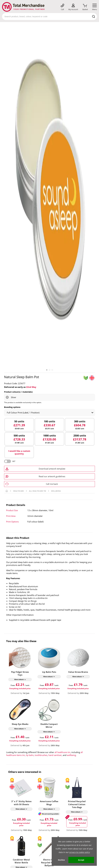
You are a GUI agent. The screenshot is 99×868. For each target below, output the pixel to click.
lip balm (30, 755)
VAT (14, 461)
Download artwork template (52, 469)
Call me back (52, 484)
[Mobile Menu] (95, 7)
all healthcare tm (62, 752)
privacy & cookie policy (80, 852)
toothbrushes (41, 755)
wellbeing (71, 755)
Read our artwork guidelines (52, 476)
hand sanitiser (55, 755)
